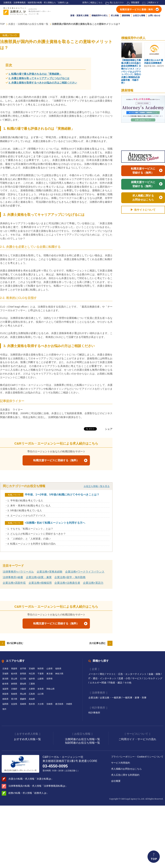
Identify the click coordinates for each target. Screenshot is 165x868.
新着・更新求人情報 (79, 16)
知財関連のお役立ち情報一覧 (82, 743)
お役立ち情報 (139, 16)
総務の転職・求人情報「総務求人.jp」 (29, 793)
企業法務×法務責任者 (67, 583)
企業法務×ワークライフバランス (85, 572)
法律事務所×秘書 (13, 577)
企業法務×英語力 (93, 583)
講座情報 (126, 16)
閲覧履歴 (135, 3)
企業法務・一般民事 (111, 698)
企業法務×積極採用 (40, 583)
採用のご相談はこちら (92, 3)
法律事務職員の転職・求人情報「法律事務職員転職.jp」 (38, 786)
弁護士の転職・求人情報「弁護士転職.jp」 (31, 779)
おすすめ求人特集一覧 (27, 739)
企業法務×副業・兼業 (39, 577)
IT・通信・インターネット (103, 678)
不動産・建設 (115, 683)
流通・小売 (125, 678)
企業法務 (93, 698)
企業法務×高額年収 (14, 583)
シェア (109, 429)
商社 (103, 674)
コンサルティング (153, 678)
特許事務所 (94, 713)
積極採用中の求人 (100, 16)
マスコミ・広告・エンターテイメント (127, 674)
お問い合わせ (154, 16)
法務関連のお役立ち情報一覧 (82, 739)
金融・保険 (155, 674)
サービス (137, 678)
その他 (128, 683)
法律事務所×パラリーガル (18, 572)
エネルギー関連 (98, 683)
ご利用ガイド (153, 3)
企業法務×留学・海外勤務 (70, 577)
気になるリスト (117, 3)
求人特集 (115, 16)
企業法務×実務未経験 (50, 572)
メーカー (93, 674)
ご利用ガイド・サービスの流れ (137, 739)
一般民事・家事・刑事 (135, 698)
